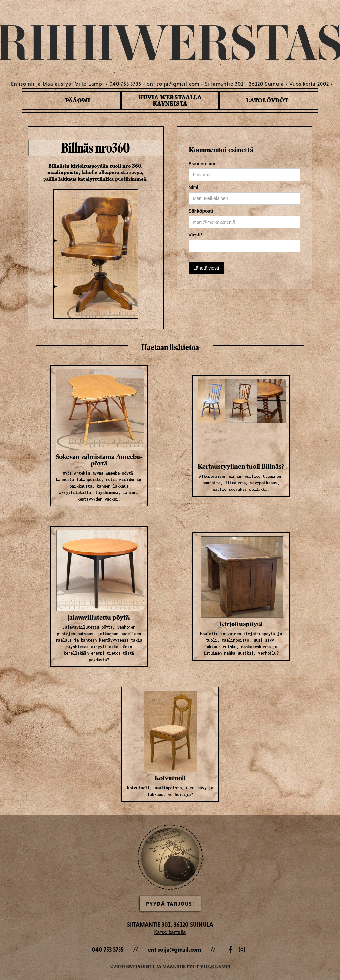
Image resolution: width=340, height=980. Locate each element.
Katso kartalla (170, 932)
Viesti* (196, 235)
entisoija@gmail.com (174, 950)
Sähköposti (201, 211)
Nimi (194, 187)
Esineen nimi (203, 164)
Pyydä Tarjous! (170, 904)
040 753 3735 (108, 950)
